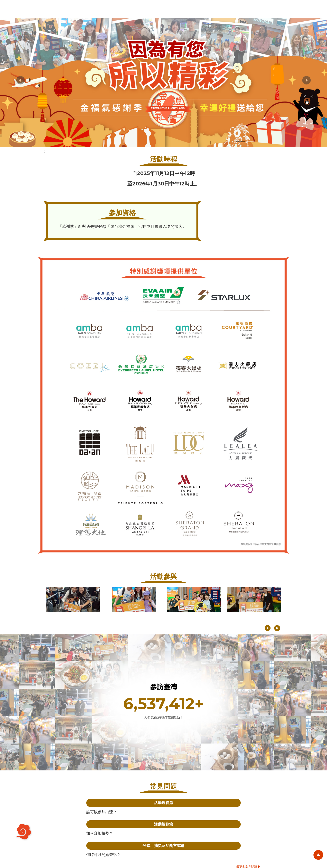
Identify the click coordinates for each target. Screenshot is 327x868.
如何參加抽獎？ (100, 833)
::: (45, 151)
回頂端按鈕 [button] (317, 857)
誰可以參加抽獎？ (102, 812)
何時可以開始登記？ (103, 855)
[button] (21, 80)
